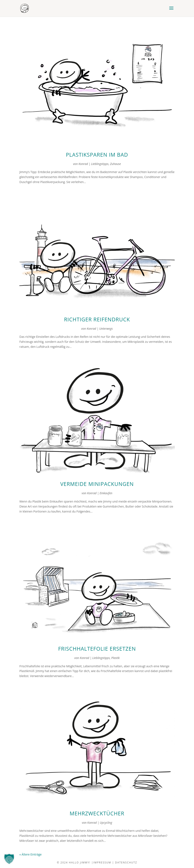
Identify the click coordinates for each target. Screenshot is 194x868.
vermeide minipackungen (97, 484)
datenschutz (126, 862)
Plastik (115, 658)
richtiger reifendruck (97, 319)
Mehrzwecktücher (97, 813)
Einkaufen (106, 493)
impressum (102, 862)
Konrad (83, 164)
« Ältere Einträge (30, 854)
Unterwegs (106, 329)
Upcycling (106, 823)
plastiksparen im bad (97, 155)
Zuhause (116, 164)
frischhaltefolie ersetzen (97, 649)
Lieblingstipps (100, 164)
